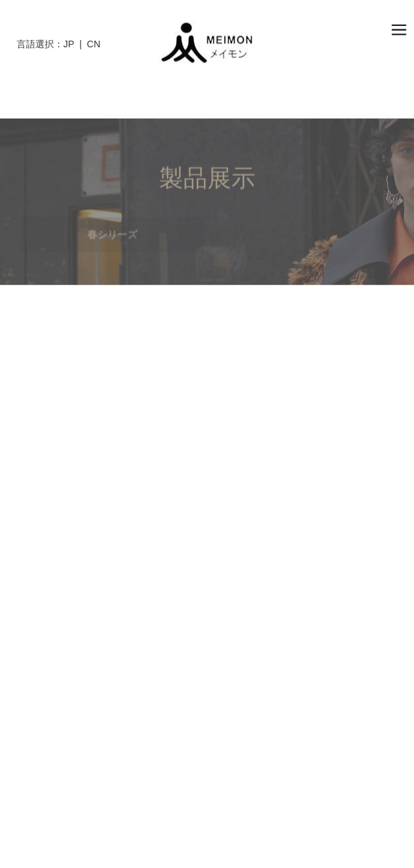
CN (93, 44)
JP (69, 44)
